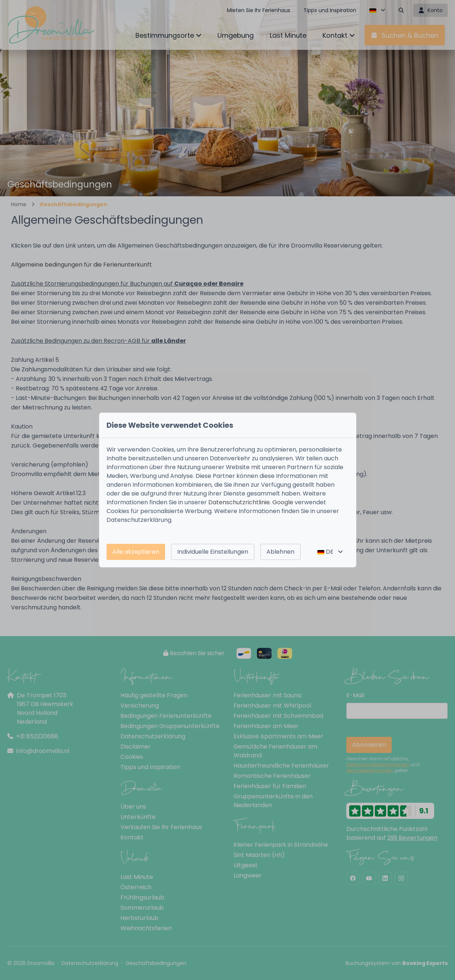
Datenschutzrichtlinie (239, 502)
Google (283, 502)
